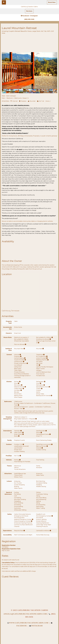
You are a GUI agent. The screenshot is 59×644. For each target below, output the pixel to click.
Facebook (25, 16)
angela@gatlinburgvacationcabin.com (25, 614)
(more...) (48, 101)
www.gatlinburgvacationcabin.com (28, 623)
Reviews (29, 11)
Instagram (34, 16)
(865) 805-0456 (29, 19)
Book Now (52, 2)
